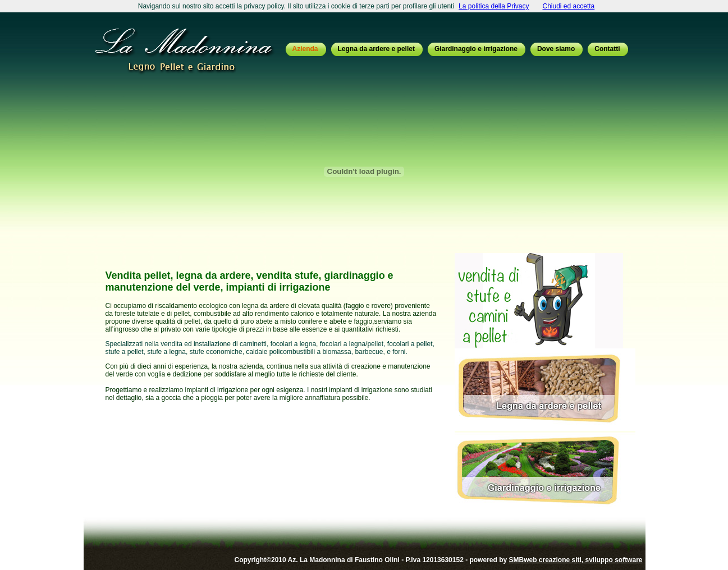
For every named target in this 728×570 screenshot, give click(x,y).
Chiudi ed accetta (569, 6)
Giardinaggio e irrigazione (476, 49)
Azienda (305, 49)
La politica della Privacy (494, 6)
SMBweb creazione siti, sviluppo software (575, 560)
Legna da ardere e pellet (376, 49)
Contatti (607, 49)
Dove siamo (556, 49)
